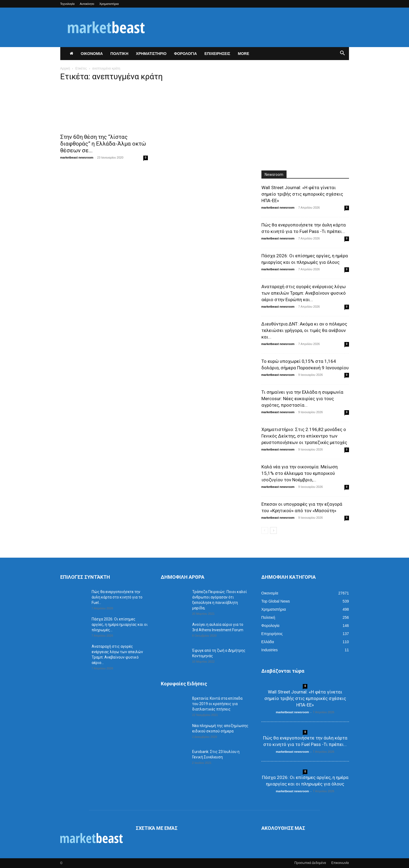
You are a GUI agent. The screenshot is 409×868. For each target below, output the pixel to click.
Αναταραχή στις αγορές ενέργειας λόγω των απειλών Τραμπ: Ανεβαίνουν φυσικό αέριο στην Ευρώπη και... (304, 293)
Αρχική (65, 68)
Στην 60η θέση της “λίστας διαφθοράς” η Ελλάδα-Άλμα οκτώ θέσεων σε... (103, 144)
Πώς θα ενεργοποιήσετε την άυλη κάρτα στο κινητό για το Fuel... (117, 597)
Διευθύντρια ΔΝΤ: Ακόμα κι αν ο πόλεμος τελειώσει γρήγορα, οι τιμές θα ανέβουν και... (304, 330)
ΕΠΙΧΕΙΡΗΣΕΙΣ (217, 54)
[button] (343, 54)
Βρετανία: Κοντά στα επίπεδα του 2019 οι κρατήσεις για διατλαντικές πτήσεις (217, 704)
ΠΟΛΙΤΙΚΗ (119, 54)
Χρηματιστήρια (109, 4)
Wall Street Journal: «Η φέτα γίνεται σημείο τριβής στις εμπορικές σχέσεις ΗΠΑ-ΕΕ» (302, 194)
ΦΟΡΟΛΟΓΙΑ (186, 54)
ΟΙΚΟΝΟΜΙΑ (92, 54)
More (244, 54)
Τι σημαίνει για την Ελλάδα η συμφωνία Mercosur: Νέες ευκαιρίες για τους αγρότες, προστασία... (302, 399)
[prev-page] (265, 530)
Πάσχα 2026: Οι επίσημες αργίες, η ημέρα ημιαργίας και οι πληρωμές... (120, 624)
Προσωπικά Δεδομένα (310, 863)
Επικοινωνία (340, 863)
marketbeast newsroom (77, 157)
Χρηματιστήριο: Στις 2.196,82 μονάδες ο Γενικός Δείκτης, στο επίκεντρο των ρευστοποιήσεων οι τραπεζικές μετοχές (304, 436)
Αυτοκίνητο (87, 4)
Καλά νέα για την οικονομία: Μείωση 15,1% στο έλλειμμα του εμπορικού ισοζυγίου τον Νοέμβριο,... (300, 473)
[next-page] (273, 530)
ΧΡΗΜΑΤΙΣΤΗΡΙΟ (151, 54)
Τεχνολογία (67, 4)
